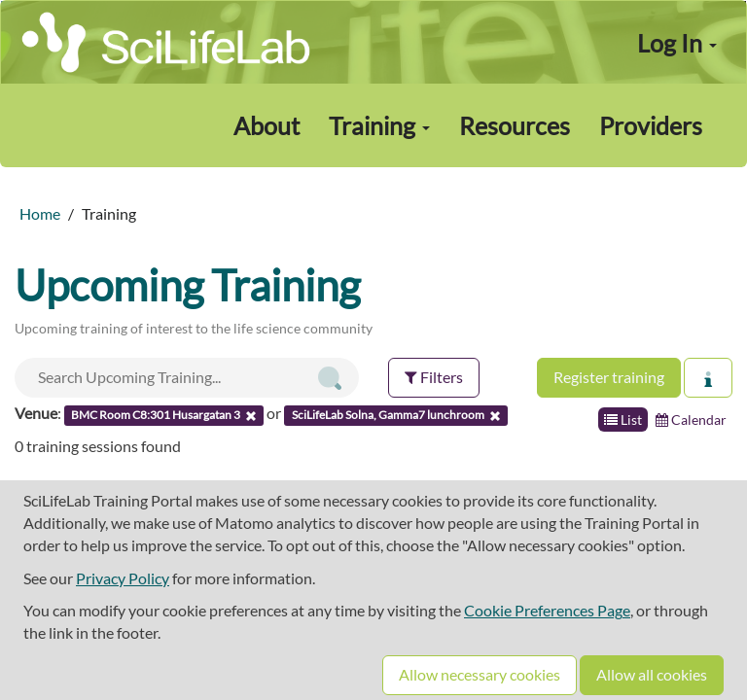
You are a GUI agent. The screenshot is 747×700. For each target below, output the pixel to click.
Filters (434, 377)
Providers (651, 125)
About (267, 125)
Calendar (691, 420)
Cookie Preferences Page (547, 610)
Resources (515, 125)
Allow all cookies (652, 674)
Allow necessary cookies (480, 674)
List (623, 420)
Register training (609, 377)
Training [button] (379, 125)
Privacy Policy (123, 578)
